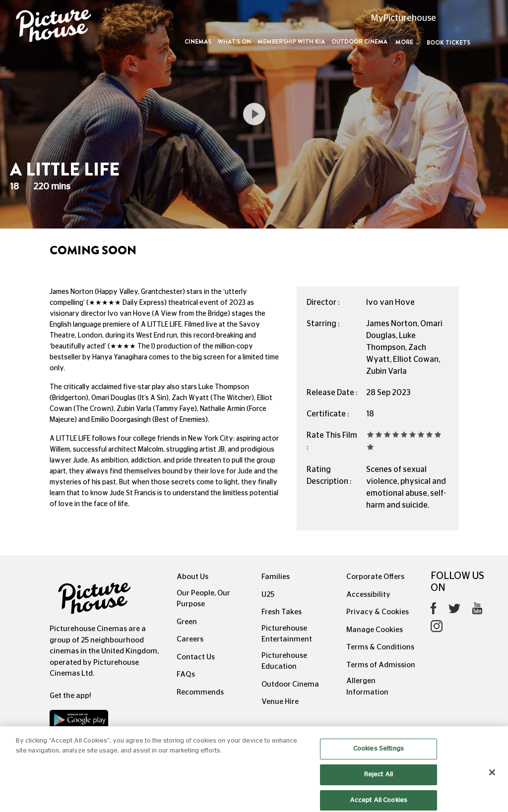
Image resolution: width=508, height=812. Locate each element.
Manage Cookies (375, 630)
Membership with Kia (291, 42)
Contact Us (196, 657)
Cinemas (198, 42)
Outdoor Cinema (359, 42)
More (408, 42)
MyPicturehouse (404, 18)
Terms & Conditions (380, 647)
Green (187, 622)
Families (276, 577)
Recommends (200, 692)
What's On (234, 42)
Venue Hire (280, 702)
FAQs (186, 674)
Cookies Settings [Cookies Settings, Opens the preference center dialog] (379, 758)
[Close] (492, 781)
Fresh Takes (282, 612)
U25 (268, 595)
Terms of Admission (381, 665)
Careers (190, 639)
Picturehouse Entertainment (287, 634)
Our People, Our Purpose (203, 599)
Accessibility (368, 595)
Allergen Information (367, 687)
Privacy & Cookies (378, 612)
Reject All (379, 783)
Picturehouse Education (284, 661)
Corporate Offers (375, 577)
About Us (192, 577)
